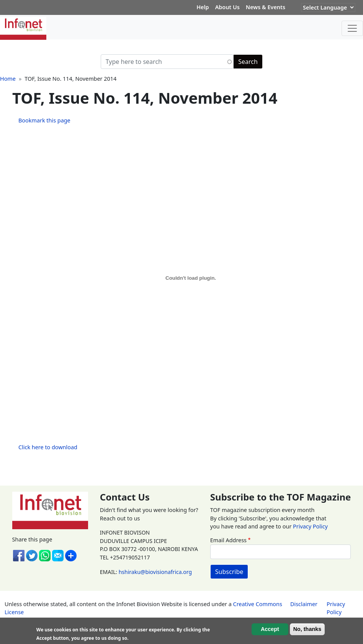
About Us (227, 7)
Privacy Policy (310, 526)
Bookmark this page (44, 120)
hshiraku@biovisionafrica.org (155, 572)
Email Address (228, 540)
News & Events (266, 7)
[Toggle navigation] (352, 28)
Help (203, 7)
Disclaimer (304, 604)
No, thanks (307, 629)
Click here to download (48, 447)
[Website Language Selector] (328, 7)
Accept (270, 629)
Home (8, 79)
